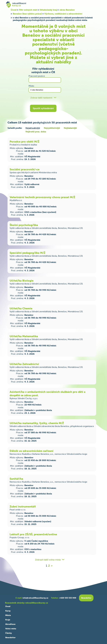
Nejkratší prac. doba (36, 132)
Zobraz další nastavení (41, 98)
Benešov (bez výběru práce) (27, 14)
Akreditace (10, 624)
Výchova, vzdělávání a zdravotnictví (63, 14)
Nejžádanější (70, 128)
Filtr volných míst (28, 10)
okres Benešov (67, 10)
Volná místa (11, 629)
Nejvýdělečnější (52, 128)
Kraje (8, 620)
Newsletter (10, 637)
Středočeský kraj (48, 10)
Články (8, 633)
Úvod (14, 10)
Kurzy (8, 611)
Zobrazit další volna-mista (48, 560)
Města (8, 615)
